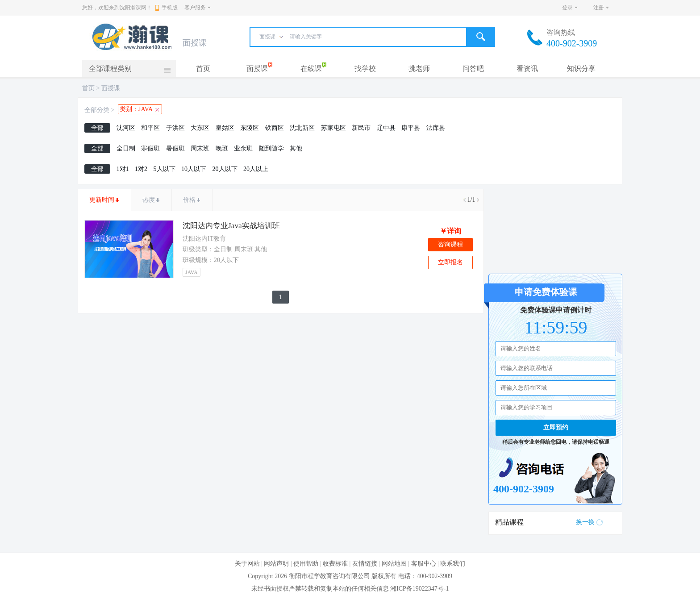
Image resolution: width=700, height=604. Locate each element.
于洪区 (175, 128)
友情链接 (365, 564)
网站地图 (394, 564)
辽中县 (386, 128)
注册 (599, 8)
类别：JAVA (136, 109)
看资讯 (527, 69)
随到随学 (271, 148)
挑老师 (419, 69)
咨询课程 (450, 244)
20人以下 (225, 169)
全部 (97, 128)
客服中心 (424, 564)
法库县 (436, 128)
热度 (149, 200)
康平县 (411, 128)
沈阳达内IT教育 (204, 239)
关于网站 (247, 564)
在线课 (311, 69)
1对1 (123, 169)
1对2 (141, 169)
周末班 (200, 148)
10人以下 (194, 169)
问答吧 (473, 69)
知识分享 (581, 69)
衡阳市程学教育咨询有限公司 (329, 576)
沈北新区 (302, 128)
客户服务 (195, 8)
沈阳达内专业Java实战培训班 (231, 226)
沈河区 (126, 128)
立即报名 (450, 262)
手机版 (167, 8)
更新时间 (102, 200)
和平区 (150, 128)
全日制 (126, 148)
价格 (189, 200)
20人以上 (256, 169)
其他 (296, 148)
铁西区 (275, 128)
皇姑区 (225, 128)
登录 (567, 8)
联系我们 (453, 564)
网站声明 (276, 564)
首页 (203, 69)
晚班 (222, 148)
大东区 (200, 128)
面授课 (257, 69)
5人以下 (165, 169)
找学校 (365, 69)
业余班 (243, 148)
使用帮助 (306, 564)
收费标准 (335, 564)
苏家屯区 (333, 128)
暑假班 (175, 148)
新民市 (361, 128)
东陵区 (250, 128)
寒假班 (150, 148)
